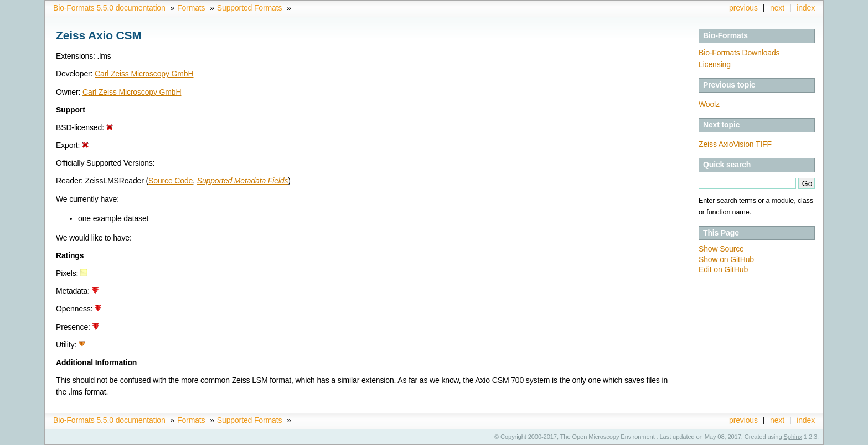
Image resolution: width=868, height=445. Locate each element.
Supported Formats (249, 8)
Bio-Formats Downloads (739, 53)
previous (743, 8)
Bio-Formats (725, 35)
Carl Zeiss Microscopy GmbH (144, 74)
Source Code (170, 181)
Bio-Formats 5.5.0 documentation (109, 8)
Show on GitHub (726, 259)
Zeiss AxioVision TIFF (735, 144)
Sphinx (793, 437)
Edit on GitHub (723, 269)
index (806, 8)
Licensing (715, 64)
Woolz (709, 104)
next (777, 8)
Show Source (721, 249)
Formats (191, 8)
